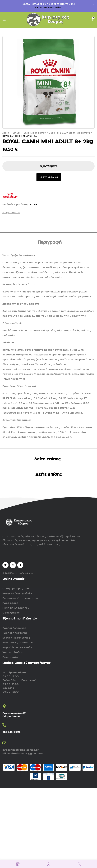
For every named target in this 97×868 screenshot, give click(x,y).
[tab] (50, 243)
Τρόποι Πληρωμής (14, 628)
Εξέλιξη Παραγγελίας (16, 638)
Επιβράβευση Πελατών (17, 647)
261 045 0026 (11, 732)
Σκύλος (16, 133)
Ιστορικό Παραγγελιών (17, 593)
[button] (91, 20)
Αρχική (6, 133)
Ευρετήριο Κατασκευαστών (20, 598)
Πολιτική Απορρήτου (16, 608)
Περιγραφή (50, 242)
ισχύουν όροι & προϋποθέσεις (48, 7)
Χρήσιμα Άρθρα (13, 652)
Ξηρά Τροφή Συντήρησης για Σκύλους (69, 133)
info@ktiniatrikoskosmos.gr (21, 750)
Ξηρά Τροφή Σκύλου (35, 133)
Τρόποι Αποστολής (15, 633)
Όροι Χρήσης (11, 613)
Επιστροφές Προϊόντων (18, 643)
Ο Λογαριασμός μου (16, 589)
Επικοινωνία (10, 657)
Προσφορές (10, 603)
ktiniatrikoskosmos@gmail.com (23, 754)
